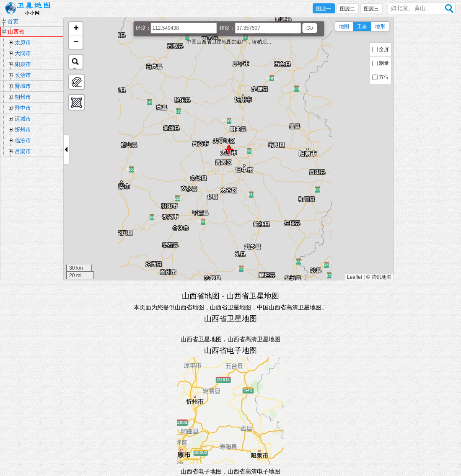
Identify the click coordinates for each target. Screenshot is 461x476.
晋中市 (23, 108)
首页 (13, 22)
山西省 (16, 32)
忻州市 (23, 130)
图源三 (371, 9)
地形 (380, 26)
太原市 (23, 42)
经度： (143, 28)
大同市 (23, 53)
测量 (384, 63)
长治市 (23, 75)
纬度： (227, 28)
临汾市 (23, 140)
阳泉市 (23, 64)
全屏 (384, 49)
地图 (344, 26)
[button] (76, 29)
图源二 (347, 9)
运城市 (23, 119)
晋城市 (23, 86)
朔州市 (23, 97)
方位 (384, 77)
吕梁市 (23, 151)
